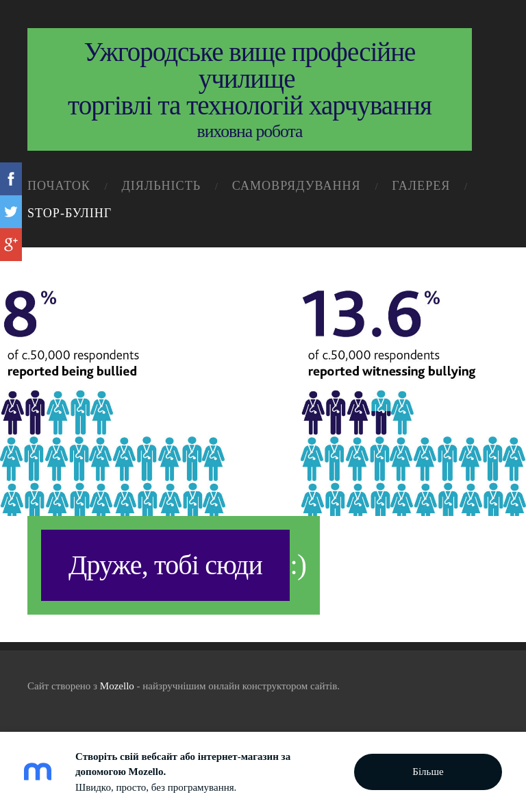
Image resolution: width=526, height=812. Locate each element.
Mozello (117, 686)
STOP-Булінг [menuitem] (70, 213)
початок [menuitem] (59, 186)
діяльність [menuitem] (161, 186)
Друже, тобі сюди (165, 565)
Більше (428, 772)
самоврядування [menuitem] (297, 186)
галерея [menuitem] (421, 186)
